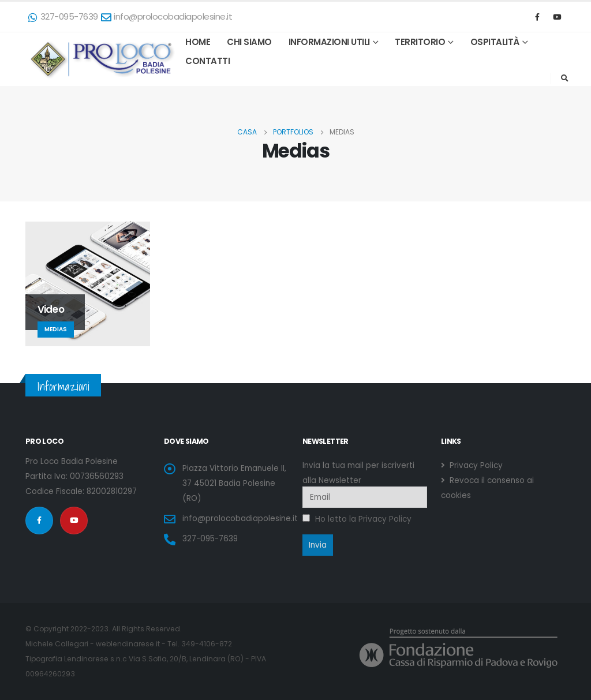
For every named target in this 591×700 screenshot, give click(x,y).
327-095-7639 (63, 16)
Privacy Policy (475, 465)
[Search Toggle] (564, 78)
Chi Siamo (249, 42)
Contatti (207, 61)
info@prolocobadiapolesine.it (167, 16)
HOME (198, 42)
